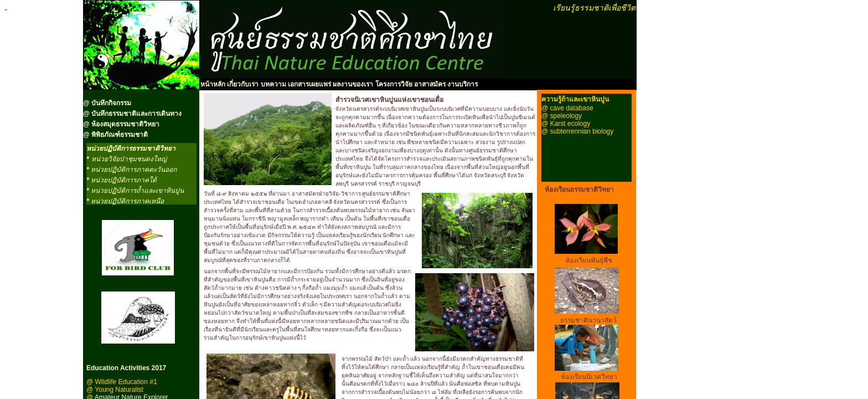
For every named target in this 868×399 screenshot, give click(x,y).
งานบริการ (463, 84)
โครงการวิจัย (394, 84)
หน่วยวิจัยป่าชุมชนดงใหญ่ (129, 159)
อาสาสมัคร (430, 84)
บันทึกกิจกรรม (111, 103)
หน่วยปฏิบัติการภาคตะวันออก (134, 170)
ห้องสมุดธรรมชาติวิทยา (125, 124)
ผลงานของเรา (353, 84)
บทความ (273, 84)
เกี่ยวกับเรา (242, 84)
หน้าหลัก (213, 84)
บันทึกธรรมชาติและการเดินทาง (136, 114)
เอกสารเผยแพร (309, 84)
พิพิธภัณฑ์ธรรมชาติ (120, 135)
